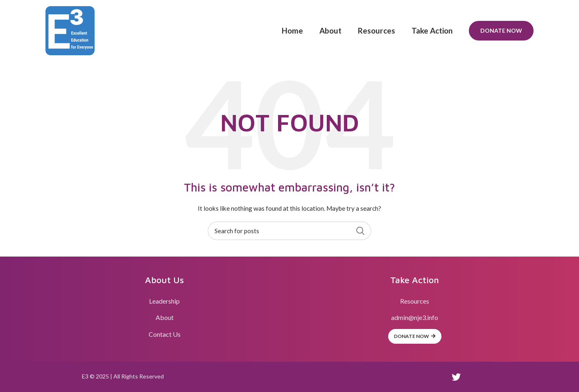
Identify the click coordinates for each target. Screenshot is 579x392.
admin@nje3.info (415, 317)
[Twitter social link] (456, 377)
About (165, 317)
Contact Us (165, 334)
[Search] (289, 231)
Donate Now (501, 30)
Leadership (164, 301)
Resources (415, 301)
